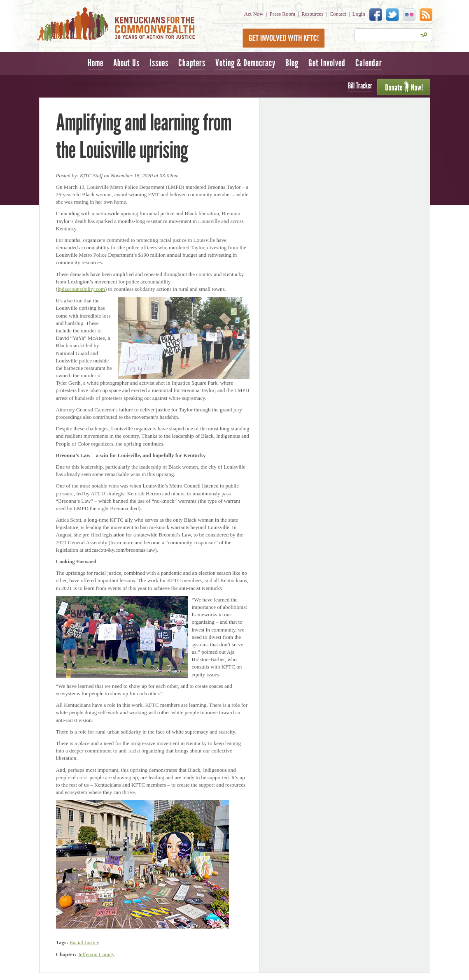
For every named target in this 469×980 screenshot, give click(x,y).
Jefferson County (96, 954)
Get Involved (327, 63)
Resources (312, 14)
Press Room (282, 14)
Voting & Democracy (245, 63)
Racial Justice (84, 942)
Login (359, 14)
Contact (338, 14)
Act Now (253, 14)
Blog (292, 63)
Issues (159, 63)
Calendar (369, 63)
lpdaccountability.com (81, 289)
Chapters (192, 63)
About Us (126, 63)
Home (96, 63)
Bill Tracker (360, 86)
